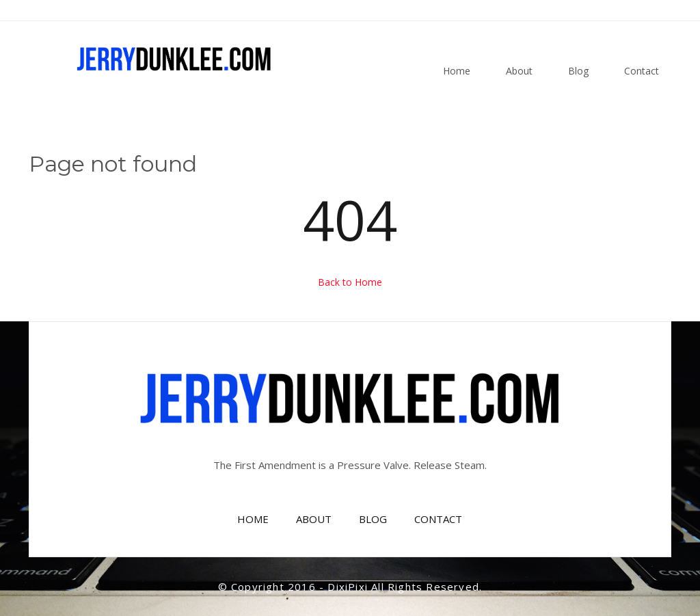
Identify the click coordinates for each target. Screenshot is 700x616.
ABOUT (314, 519)
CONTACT (438, 519)
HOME (253, 519)
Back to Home (350, 282)
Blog (578, 71)
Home (457, 71)
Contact (642, 71)
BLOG (373, 519)
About (519, 71)
